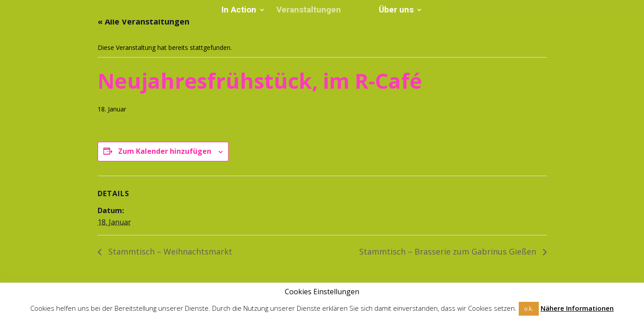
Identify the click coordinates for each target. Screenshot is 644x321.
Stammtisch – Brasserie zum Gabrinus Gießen (449, 251)
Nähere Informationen (577, 308)
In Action (242, 11)
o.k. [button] (529, 309)
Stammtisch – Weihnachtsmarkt (169, 251)
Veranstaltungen (312, 11)
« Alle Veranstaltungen (144, 21)
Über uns (393, 11)
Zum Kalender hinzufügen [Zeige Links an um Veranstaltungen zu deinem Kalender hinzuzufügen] (165, 151)
